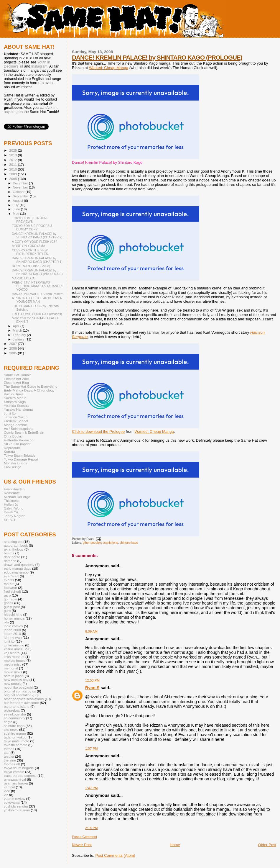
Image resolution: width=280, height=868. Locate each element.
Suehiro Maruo (15, 398)
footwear (10, 588)
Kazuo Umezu (15, 394)
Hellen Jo (11, 504)
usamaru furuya (16, 783)
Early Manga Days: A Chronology (29, 390)
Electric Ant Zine (16, 379)
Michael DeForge (17, 497)
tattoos (9, 749)
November (21, 187)
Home (175, 845)
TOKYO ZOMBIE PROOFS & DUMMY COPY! (32, 227)
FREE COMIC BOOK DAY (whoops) (37, 314)
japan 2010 (12, 634)
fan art (9, 584)
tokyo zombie (14, 772)
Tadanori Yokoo (16, 417)
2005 (13, 353)
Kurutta (9, 452)
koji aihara (12, 653)
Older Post (267, 845)
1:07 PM (92, 749)
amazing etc (13, 542)
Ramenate (12, 493)
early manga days (18, 568)
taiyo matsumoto (17, 741)
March (18, 330)
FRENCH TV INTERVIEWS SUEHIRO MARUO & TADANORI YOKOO (37, 286)
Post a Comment (84, 837)
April (17, 326)
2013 (13, 155)
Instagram (39, 66)
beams (9, 553)
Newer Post (82, 845)
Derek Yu (11, 512)
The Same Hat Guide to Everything (31, 386)
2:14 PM (92, 828)
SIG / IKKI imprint (17, 444)
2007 (13, 344)
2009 (13, 174)
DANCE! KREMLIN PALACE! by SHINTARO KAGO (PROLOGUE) (157, 57)
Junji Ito (10, 413)
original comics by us (20, 691)
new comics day (16, 680)
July (16, 205)
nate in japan (14, 676)
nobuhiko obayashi (18, 687)
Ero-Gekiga (13, 467)
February (20, 335)
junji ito (9, 641)
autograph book (16, 545)
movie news (13, 672)
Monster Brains (15, 463)
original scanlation (18, 695)
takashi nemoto (15, 745)
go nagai (10, 599)
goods (9, 603)
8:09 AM (91, 631)
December (21, 183)
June (17, 209)
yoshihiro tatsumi (17, 810)
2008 (13, 179)
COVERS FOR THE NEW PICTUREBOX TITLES (30, 252)
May (17, 214)
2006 (13, 348)
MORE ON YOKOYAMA (28, 246)
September (22, 196)
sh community (14, 718)
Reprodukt (12, 448)
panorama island (17, 706)
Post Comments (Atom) (115, 855)
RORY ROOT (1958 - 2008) (31, 266)
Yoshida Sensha (16, 406)
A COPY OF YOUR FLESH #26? (34, 242)
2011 (13, 164)
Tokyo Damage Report (21, 459)
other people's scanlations (100, 543)
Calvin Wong (14, 508)
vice (7, 791)
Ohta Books (13, 436)
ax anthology (14, 549)
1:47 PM (92, 788)
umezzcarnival (15, 779)
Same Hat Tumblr (17, 375)
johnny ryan (13, 637)
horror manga (14, 618)
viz (6, 795)
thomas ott (12, 764)
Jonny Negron (15, 516)
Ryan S (92, 688)
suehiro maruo (15, 733)
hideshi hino (13, 614)
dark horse (12, 557)
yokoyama (12, 802)
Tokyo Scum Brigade (20, 455)
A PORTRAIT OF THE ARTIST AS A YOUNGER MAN (37, 300)
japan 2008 (12, 630)
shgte (8, 722)
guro (7, 611)
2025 (13, 150)
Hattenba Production (20, 440)
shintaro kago (129, 543)
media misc (13, 664)
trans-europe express (20, 776)
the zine (10, 760)
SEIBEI (9, 520)
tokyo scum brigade (19, 768)
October (19, 192)
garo (7, 595)
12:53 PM (92, 680)
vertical (9, 787)
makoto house (15, 660)
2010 (13, 169)
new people (13, 683)
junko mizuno (14, 645)
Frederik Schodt (16, 421)
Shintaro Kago (15, 402)
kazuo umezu (14, 649)
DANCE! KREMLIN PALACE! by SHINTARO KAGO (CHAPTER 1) (37, 260)
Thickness (12, 501)
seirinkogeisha (15, 714)
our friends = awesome (21, 703)
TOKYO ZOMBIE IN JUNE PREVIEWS (30, 220)
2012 (13, 160)
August (19, 201)
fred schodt (12, 591)
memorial (11, 668)
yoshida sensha (16, 806)
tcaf (7, 752)
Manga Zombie (15, 425)
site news (11, 729)
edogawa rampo (16, 572)
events (9, 580)
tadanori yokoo (15, 737)
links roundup (14, 657)
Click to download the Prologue (98, 431)
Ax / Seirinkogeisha (19, 429)
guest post (12, 607)
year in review (14, 799)
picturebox (12, 710)
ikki (6, 622)
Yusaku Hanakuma (18, 409)
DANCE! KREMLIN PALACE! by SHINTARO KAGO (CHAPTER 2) (37, 235)
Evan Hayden (14, 489)
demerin (10, 561)
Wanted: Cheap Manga (109, 68)
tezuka (9, 756)
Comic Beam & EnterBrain (24, 432)
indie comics (13, 626)
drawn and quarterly (19, 565)
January (19, 339)
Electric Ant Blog (16, 383)
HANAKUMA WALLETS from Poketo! (37, 294)
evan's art (11, 576)
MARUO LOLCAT (24, 278)
